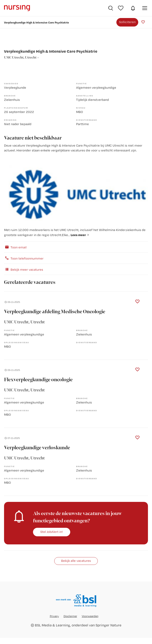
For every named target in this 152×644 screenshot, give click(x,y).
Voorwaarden (90, 616)
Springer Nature (108, 625)
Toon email (15, 247)
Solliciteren (127, 22)
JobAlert (133, 8)
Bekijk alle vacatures (76, 561)
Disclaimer (70, 616)
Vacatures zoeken (111, 8)
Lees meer (78, 235)
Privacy (54, 616)
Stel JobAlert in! (52, 532)
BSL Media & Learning (52, 625)
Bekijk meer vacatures (24, 269)
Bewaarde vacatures (121, 8)
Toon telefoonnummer (24, 258)
